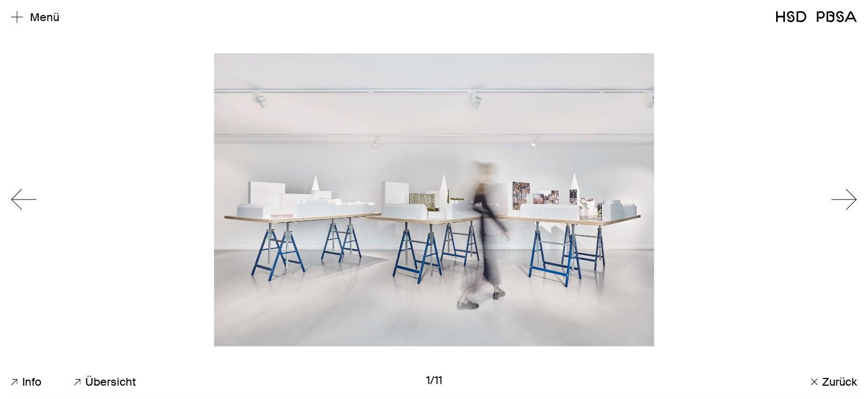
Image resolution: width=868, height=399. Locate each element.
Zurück (834, 382)
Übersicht (105, 382)
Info (26, 382)
